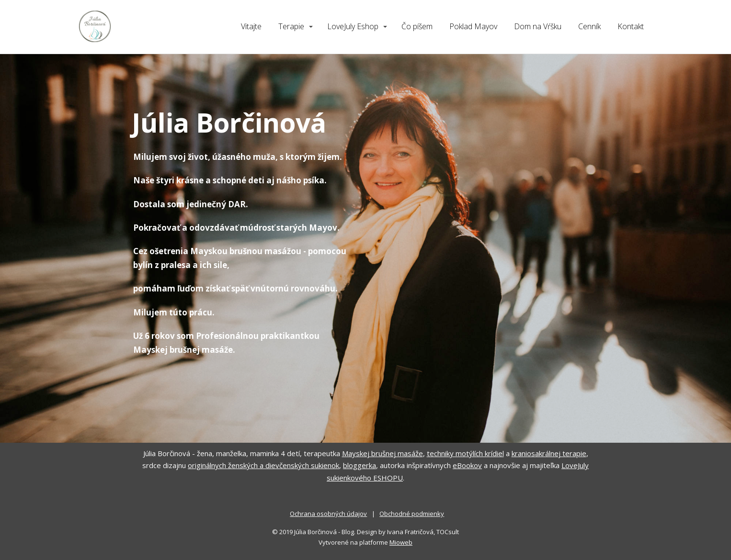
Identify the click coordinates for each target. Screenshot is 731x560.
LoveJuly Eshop (353, 26)
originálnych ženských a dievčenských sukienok (263, 465)
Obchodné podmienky (412, 514)
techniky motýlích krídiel (465, 453)
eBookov (467, 465)
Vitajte (251, 26)
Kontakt (631, 26)
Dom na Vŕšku (538, 26)
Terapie (291, 26)
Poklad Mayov (473, 26)
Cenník (589, 26)
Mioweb (401, 542)
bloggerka (360, 465)
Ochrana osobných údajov (328, 514)
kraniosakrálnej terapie (549, 453)
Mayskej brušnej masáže (383, 453)
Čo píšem (417, 26)
